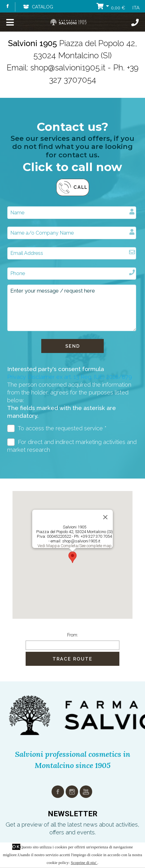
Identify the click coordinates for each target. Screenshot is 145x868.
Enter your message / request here (72, 308)
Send (73, 346)
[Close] (105, 517)
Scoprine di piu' (84, 863)
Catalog (38, 7)
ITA (136, 8)
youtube (86, 792)
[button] (72, 557)
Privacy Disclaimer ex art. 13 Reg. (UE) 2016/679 (70, 377)
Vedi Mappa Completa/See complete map (75, 546)
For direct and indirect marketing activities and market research (72, 446)
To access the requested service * (57, 428)
